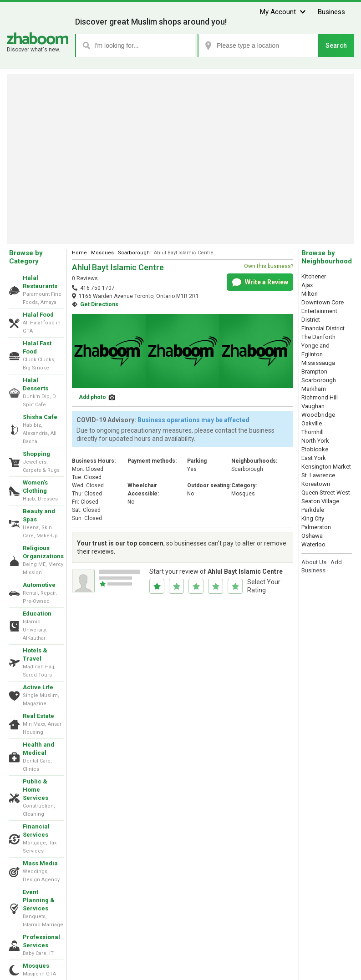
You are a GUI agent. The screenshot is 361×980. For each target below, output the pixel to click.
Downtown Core (323, 302)
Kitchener (314, 276)
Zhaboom (38, 38)
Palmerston (316, 527)
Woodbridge (318, 415)
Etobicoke (315, 449)
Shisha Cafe (40, 417)
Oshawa (312, 536)
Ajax (307, 285)
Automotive (39, 585)
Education (37, 614)
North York (315, 441)
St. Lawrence (318, 475)
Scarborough (134, 253)
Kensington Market (326, 467)
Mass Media (40, 863)
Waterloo (313, 544)
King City (313, 518)
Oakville (312, 423)
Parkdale (313, 510)
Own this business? (269, 266)
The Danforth (318, 337)
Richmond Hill (320, 397)
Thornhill (313, 432)
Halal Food (38, 315)
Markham (314, 389)
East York (314, 458)
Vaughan (313, 406)
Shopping (36, 454)
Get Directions (99, 304)
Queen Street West (326, 493)
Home (79, 253)
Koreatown (316, 484)
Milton (310, 294)
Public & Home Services (36, 790)
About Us (314, 562)
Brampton (314, 371)
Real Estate (38, 716)
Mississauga (318, 363)
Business (331, 12)
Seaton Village (320, 501)
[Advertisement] (180, 159)
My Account (278, 12)
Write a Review (260, 283)
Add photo (92, 397)
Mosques (36, 966)
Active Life (38, 687)
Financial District (323, 328)
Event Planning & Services (39, 900)
